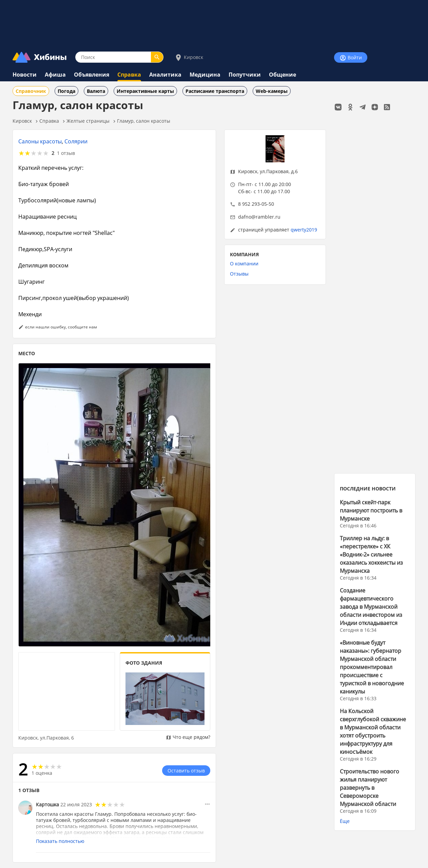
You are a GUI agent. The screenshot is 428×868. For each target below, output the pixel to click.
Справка (129, 75)
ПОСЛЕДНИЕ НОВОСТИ (368, 489)
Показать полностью (60, 841)
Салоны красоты (40, 141)
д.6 (294, 171)
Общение (283, 75)
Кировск (189, 57)
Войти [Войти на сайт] (351, 58)
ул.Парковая (274, 171)
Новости (25, 75)
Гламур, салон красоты (144, 121)
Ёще (345, 821)
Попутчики (245, 75)
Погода (66, 91)
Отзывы (239, 274)
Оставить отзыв (186, 771)
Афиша (55, 75)
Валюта (96, 91)
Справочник (31, 91)
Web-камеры (272, 91)
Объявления (92, 75)
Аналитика (165, 75)
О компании (244, 264)
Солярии (76, 141)
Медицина (205, 75)
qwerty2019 (304, 230)
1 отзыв (66, 153)
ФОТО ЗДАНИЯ (144, 663)
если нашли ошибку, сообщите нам (61, 327)
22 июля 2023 (76, 804)
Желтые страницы (88, 121)
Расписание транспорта (215, 91)
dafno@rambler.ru (259, 217)
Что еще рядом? (188, 737)
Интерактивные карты (145, 91)
